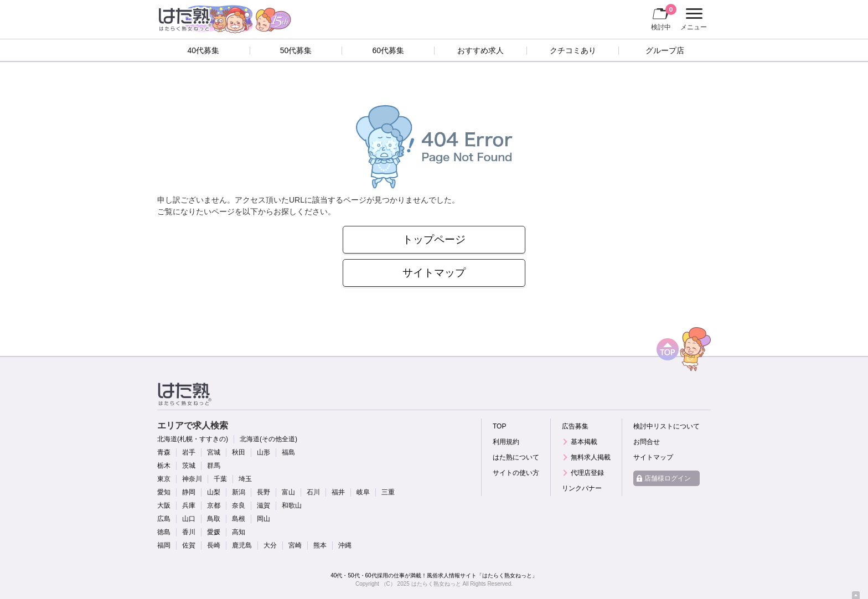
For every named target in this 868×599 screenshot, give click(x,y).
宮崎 (295, 545)
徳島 (164, 532)
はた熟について (516, 457)
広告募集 (575, 426)
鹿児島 (242, 545)
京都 (214, 505)
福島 (288, 452)
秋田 (239, 452)
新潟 (239, 492)
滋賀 (263, 505)
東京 (164, 479)
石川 (313, 492)
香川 (189, 532)
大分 (270, 545)
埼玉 (245, 479)
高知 (239, 532)
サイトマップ (434, 273)
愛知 (164, 492)
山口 (189, 519)
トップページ (434, 239)
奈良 (239, 505)
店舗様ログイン (668, 478)
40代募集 (204, 50)
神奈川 (192, 479)
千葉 (220, 479)
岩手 (189, 452)
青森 (164, 452)
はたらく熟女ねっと (436, 584)
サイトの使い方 (516, 473)
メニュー (692, 19)
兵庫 (189, 505)
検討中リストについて (666, 426)
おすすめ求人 (480, 50)
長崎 (214, 545)
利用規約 (506, 442)
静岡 (189, 492)
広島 (164, 519)
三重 (388, 492)
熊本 (320, 545)
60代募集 (388, 50)
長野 (263, 492)
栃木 (164, 466)
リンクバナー (582, 488)
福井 (338, 492)
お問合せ (647, 442)
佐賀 (189, 545)
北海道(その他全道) (268, 439)
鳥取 (214, 519)
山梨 (214, 492)
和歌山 (292, 505)
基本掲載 (584, 442)
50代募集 (296, 50)
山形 (263, 452)
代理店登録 (587, 473)
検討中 (664, 17)
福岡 (164, 545)
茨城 (189, 466)
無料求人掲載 (591, 457)
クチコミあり (573, 50)
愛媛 (214, 532)
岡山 (263, 519)
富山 (288, 492)
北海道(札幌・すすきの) (193, 439)
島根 (239, 519)
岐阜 (363, 492)
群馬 (214, 466)
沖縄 (345, 545)
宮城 (214, 452)
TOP (499, 426)
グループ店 (665, 50)
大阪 (164, 505)
